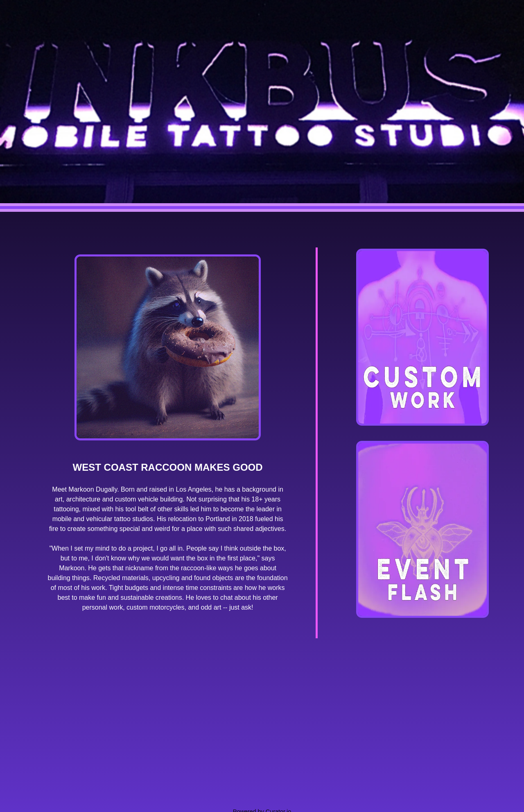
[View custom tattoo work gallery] (422, 337)
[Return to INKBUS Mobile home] (262, 106)
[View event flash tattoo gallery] (422, 529)
